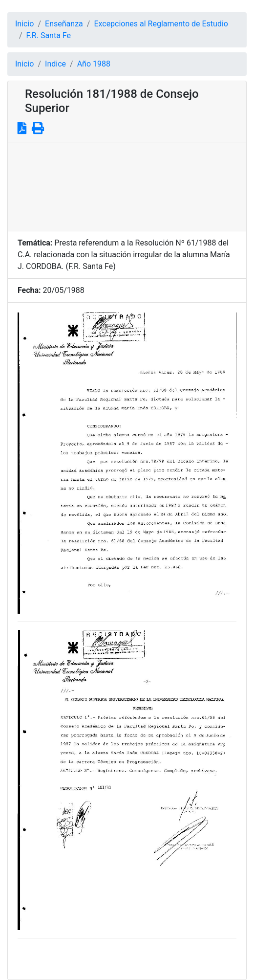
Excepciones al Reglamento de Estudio (161, 24)
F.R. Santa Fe (49, 35)
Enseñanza (64, 24)
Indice (55, 64)
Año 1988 (94, 64)
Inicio (24, 24)
